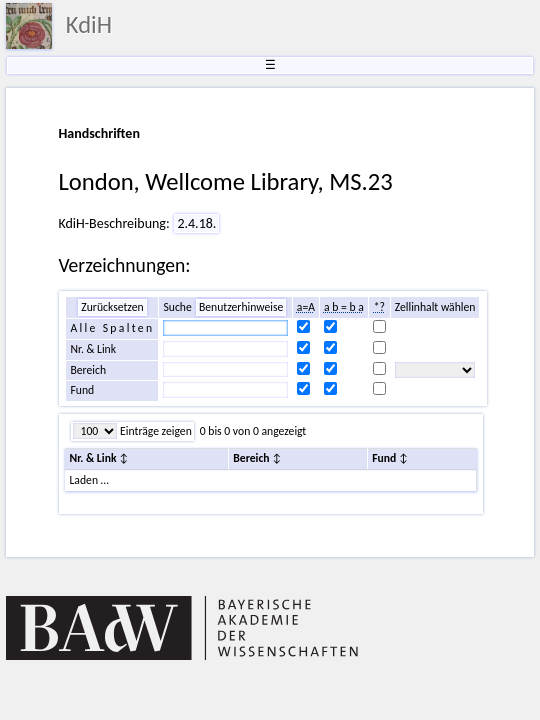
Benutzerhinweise (241, 307)
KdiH (89, 25)
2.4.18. (196, 223)
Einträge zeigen (154, 431)
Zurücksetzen (112, 307)
